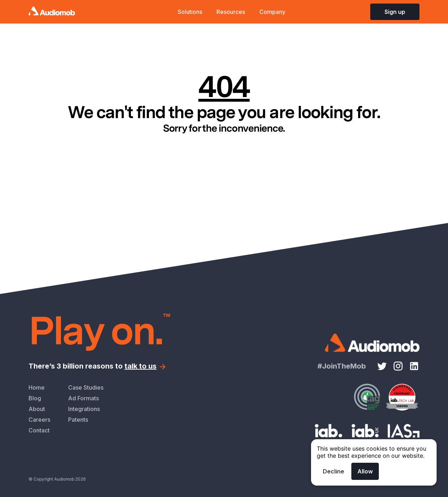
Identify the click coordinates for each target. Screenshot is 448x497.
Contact (39, 430)
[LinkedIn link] (414, 366)
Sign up (395, 12)
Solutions (190, 12)
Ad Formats (83, 398)
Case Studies (86, 387)
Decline (334, 471)
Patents (78, 420)
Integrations (84, 409)
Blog (35, 398)
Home (37, 387)
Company (272, 12)
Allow (365, 471)
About (37, 409)
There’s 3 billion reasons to (98, 366)
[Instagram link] (398, 366)
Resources (231, 12)
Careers (39, 420)
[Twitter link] (382, 366)
